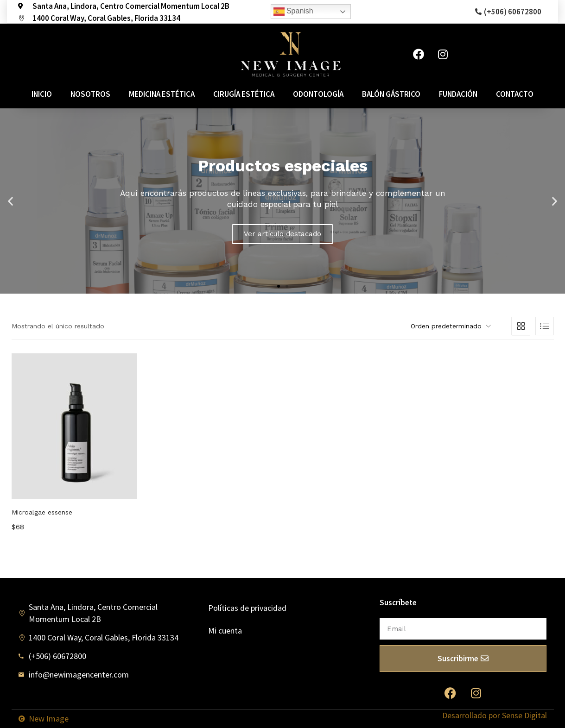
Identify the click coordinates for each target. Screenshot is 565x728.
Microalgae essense (42, 512)
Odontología (318, 94)
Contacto (515, 94)
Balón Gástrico (391, 94)
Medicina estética (162, 94)
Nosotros (90, 94)
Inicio (42, 94)
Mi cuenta (225, 631)
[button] (279, 286)
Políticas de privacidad (247, 608)
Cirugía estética (244, 94)
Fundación (458, 94)
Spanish (293, 12)
